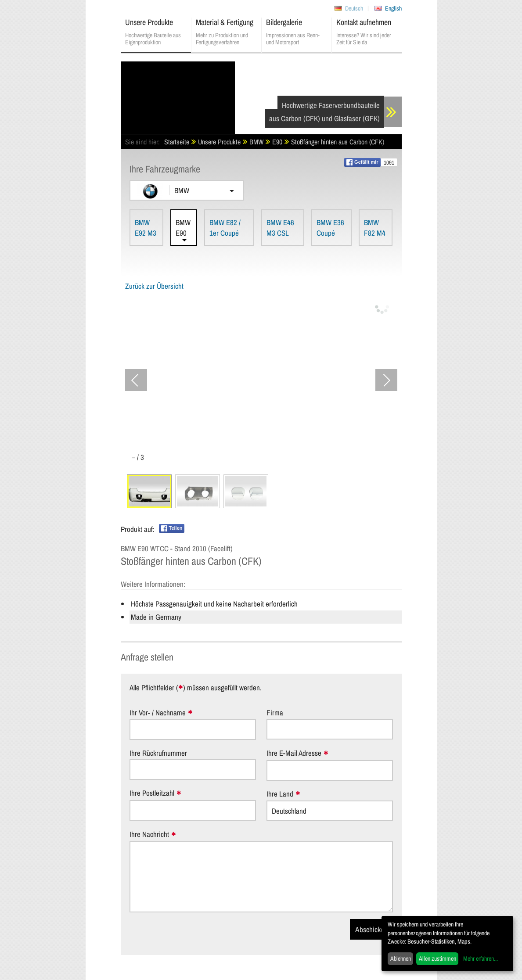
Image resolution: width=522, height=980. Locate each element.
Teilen (172, 528)
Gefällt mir (362, 162)
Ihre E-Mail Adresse (294, 753)
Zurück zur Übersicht (154, 286)
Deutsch (354, 8)
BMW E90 (183, 228)
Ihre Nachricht (149, 835)
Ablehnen (401, 958)
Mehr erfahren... (481, 958)
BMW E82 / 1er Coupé (225, 228)
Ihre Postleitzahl (152, 793)
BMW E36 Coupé (330, 228)
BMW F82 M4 (375, 228)
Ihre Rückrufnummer (158, 753)
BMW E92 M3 (146, 228)
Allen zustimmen (437, 958)
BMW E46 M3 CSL (280, 228)
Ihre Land (280, 794)
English (393, 8)
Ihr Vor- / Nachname (158, 713)
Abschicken (371, 929)
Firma (275, 713)
